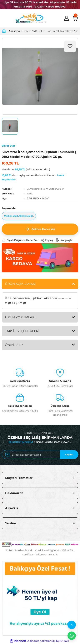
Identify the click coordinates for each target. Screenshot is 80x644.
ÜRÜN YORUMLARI (20, 317)
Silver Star (8, 146)
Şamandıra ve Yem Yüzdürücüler (45, 189)
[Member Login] (66, 18)
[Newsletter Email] (40, 455)
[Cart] (75, 18)
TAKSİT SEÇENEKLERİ (22, 331)
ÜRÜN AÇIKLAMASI (20, 284)
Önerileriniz (14, 345)
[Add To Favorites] (70, 46)
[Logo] (31, 18)
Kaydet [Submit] (69, 455)
